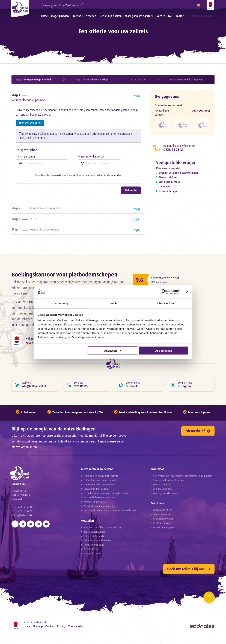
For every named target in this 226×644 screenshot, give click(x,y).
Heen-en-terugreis (169, 192)
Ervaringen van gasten (164, 534)
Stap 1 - (34, 80)
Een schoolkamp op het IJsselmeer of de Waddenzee (110, 517)
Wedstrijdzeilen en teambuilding (99, 513)
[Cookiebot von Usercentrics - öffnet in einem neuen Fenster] (164, 292)
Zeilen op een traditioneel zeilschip (101, 483)
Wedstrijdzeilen (91, 556)
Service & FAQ (164, 16)
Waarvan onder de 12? (91, 158)
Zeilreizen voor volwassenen (98, 547)
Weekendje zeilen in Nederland (99, 491)
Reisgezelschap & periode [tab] (79, 98)
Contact (180, 16)
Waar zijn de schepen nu (165, 500)
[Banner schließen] (187, 292)
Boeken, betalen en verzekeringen (178, 174)
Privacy (61, 633)
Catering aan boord (163, 496)
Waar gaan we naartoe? (139, 16)
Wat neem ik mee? (169, 183)
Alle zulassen (164, 351)
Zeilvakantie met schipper (96, 496)
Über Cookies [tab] (166, 303)
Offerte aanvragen (201, 16)
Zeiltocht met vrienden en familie (100, 487)
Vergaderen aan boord (95, 509)
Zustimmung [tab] (60, 303)
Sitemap (38, 633)
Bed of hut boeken (111, 16)
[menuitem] (44, 16)
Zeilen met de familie (94, 543)
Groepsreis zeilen (92, 560)
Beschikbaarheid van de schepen (170, 487)
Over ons (78, 16)
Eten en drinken (168, 178)
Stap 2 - (92, 80)
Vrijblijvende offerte (163, 517)
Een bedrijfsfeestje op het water (99, 504)
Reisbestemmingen (163, 530)
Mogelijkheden (60, 16)
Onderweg (165, 187)
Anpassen (113, 351)
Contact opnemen (162, 521)
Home (44, 16)
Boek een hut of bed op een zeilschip (102, 534)
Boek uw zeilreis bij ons (189, 576)
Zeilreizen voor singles (95, 552)
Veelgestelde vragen (163, 526)
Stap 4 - (187, 80)
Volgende (131, 192)
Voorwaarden (76, 633)
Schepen (91, 16)
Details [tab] (113, 303)
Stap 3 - (139, 80)
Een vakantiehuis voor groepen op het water (106, 500)
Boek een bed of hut (30, 124)
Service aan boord (162, 491)
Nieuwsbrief (198, 438)
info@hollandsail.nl (24, 528)
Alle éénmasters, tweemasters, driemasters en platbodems (183, 483)
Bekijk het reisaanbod (94, 539)
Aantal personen (25, 158)
